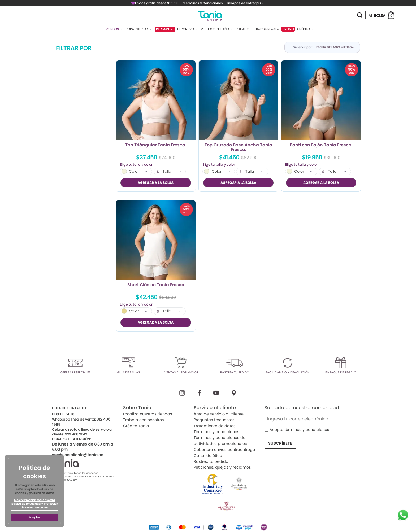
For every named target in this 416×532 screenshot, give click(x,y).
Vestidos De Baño (217, 29)
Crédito (306, 29)
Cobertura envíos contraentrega (224, 449)
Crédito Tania (136, 426)
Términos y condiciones (216, 431)
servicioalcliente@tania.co (78, 455)
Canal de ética (208, 455)
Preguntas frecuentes (214, 420)
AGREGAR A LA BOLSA (156, 183)
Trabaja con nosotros (144, 420)
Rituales (245, 29)
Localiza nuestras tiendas (148, 414)
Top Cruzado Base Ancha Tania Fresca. (238, 147)
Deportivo (188, 29)
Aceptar (34, 517)
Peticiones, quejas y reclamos (222, 467)
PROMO (288, 29)
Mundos (115, 29)
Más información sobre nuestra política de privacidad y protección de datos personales (35, 504)
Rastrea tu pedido (211, 461)
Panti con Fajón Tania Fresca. (321, 145)
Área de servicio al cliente (219, 414)
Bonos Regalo (268, 29)
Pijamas (165, 29)
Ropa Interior (139, 29)
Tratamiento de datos (215, 426)
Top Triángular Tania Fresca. (156, 145)
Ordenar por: (303, 47)
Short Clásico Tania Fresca (156, 285)
